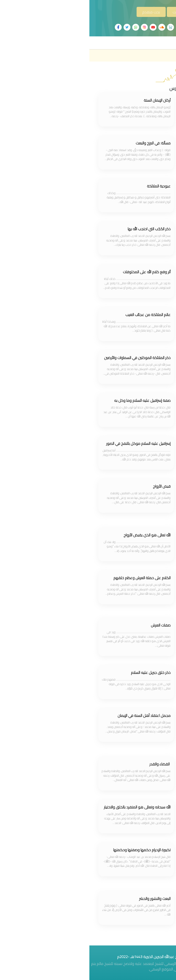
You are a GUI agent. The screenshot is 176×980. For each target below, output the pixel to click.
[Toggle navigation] (166, 43)
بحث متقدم (62, 12)
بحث (86, 12)
